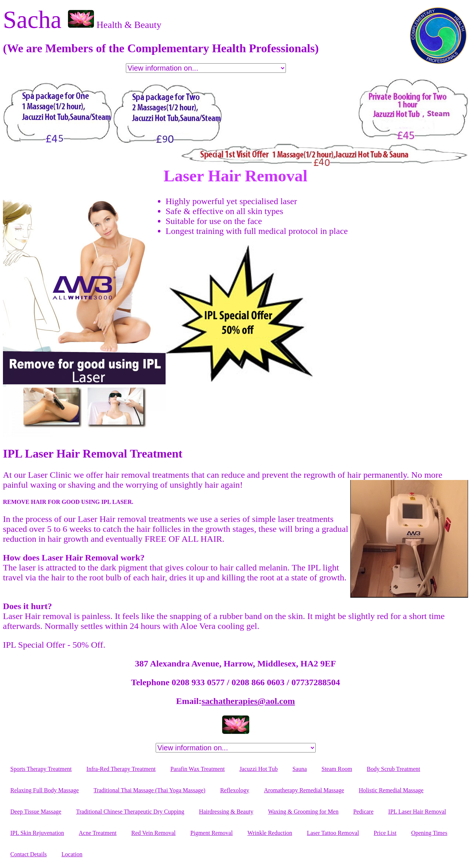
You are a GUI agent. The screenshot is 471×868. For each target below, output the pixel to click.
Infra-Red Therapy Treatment (121, 769)
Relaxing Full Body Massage (45, 790)
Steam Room (337, 769)
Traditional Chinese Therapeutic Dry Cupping (130, 812)
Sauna (300, 769)
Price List (385, 833)
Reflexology (235, 790)
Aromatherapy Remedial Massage (304, 790)
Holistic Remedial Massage (391, 790)
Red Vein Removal (154, 833)
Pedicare (363, 812)
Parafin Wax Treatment (198, 769)
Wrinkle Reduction (270, 833)
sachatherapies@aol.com (248, 701)
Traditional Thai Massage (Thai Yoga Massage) (149, 790)
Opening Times (429, 833)
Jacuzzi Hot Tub (259, 769)
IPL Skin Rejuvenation (37, 833)
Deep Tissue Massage (36, 812)
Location (72, 854)
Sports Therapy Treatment (41, 769)
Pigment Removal (211, 833)
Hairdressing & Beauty (226, 812)
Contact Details (29, 854)
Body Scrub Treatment (394, 769)
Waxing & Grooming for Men (303, 812)
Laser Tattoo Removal (333, 833)
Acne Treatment (98, 833)
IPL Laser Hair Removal (417, 812)
